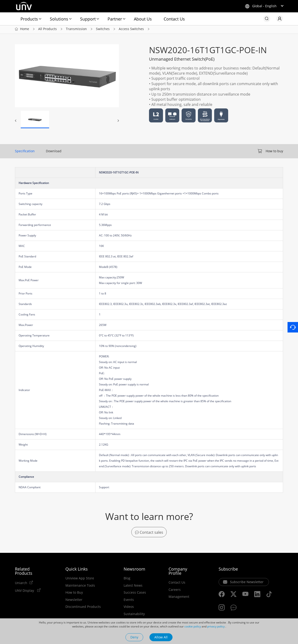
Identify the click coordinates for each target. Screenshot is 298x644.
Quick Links (77, 570)
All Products (47, 30)
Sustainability (134, 615)
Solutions (59, 19)
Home (25, 30)
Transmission (76, 30)
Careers (175, 591)
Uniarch (21, 584)
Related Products (24, 572)
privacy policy (216, 626)
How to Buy (74, 594)
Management (179, 598)
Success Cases (135, 594)
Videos (129, 608)
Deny (134, 637)
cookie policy (193, 626)
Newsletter (74, 601)
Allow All (161, 637)
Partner (115, 19)
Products (29, 19)
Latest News (133, 587)
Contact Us (174, 19)
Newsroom (134, 570)
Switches (103, 30)
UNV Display (25, 592)
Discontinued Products (83, 608)
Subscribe (228, 570)
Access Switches (131, 30)
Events (129, 601)
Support (88, 19)
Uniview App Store (80, 579)
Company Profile (178, 572)
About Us (143, 19)
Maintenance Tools (80, 587)
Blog (127, 579)
